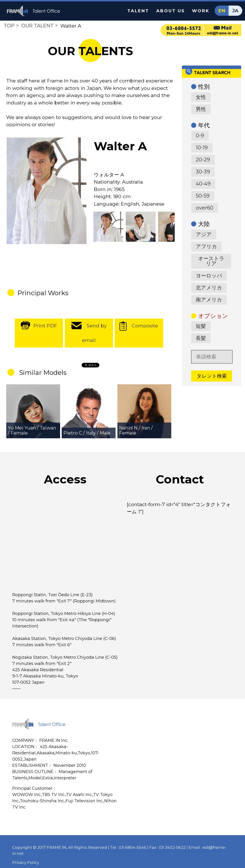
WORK (201, 11)
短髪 (201, 326)
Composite (145, 326)
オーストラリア (211, 261)
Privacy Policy (26, 862)
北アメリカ (209, 288)
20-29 (203, 160)
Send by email (94, 333)
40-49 (203, 184)
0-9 (200, 136)
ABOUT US (171, 11)
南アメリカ (209, 300)
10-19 (202, 148)
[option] (47, 191)
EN (222, 11)
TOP (9, 26)
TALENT (138, 11)
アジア (204, 234)
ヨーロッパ (209, 276)
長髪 (201, 338)
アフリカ (206, 246)
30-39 (203, 172)
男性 (201, 109)
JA (235, 11)
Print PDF (45, 326)
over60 (205, 208)
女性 (201, 97)
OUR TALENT (37, 26)
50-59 (203, 196)
